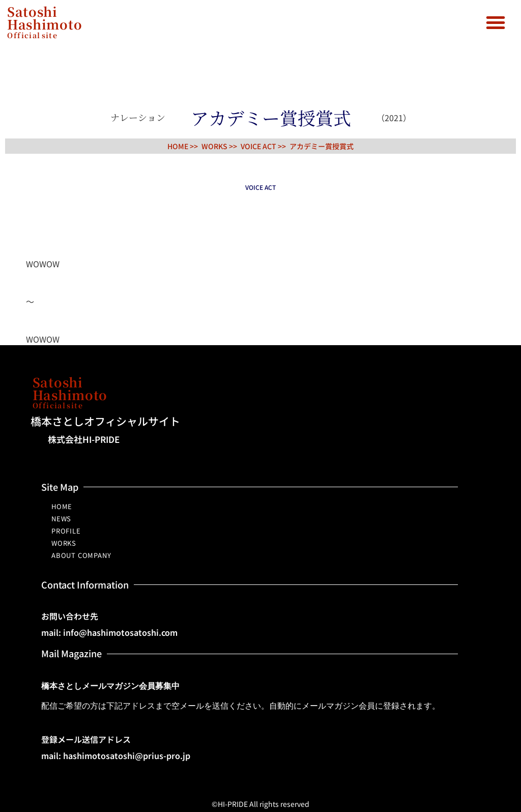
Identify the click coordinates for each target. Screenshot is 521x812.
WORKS (64, 543)
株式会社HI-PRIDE (84, 439)
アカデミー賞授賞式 (322, 146)
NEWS (61, 519)
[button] (496, 22)
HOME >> (183, 146)
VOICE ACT (258, 146)
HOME (62, 506)
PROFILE (66, 531)
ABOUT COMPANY (81, 555)
